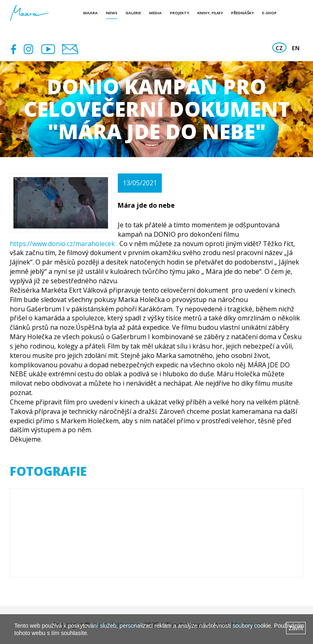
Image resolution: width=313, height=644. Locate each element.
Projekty (180, 13)
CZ (279, 48)
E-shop (269, 13)
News (112, 13)
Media (155, 13)
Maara (90, 13)
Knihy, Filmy (210, 13)
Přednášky (242, 13)
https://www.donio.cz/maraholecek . (65, 244)
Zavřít (296, 628)
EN (296, 48)
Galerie (133, 13)
